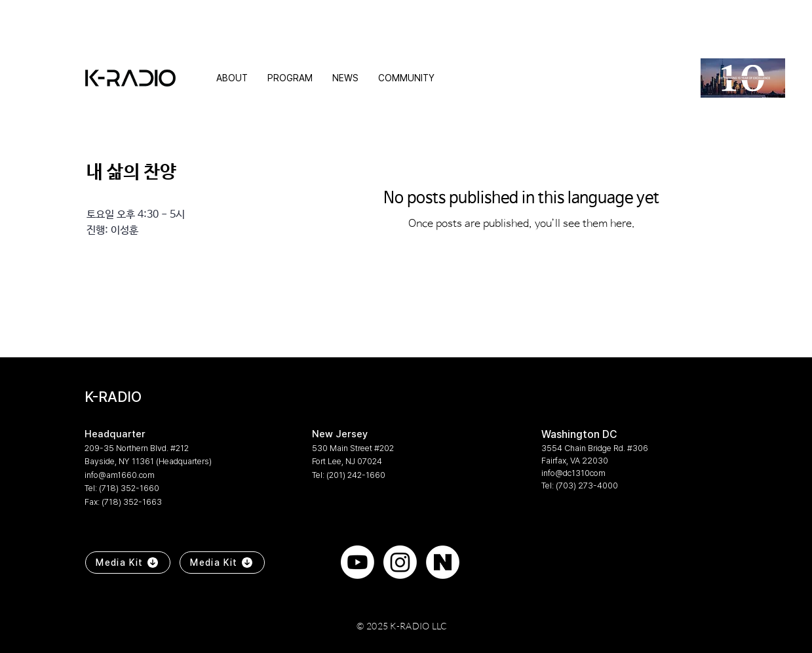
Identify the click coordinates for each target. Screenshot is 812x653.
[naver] (443, 562)
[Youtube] (358, 562)
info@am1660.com (120, 475)
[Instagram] (400, 562)
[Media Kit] (128, 563)
